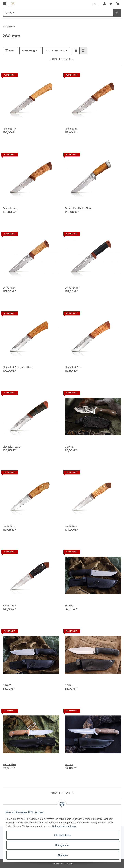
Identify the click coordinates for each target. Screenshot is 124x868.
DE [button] (95, 4)
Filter (10, 50)
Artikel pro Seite (55, 50)
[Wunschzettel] (111, 4)
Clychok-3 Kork (73, 367)
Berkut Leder (72, 288)
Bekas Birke (9, 129)
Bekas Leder (10, 208)
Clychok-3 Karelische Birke (18, 367)
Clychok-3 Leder (12, 447)
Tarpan (69, 764)
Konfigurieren (63, 845)
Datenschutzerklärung (64, 826)
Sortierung (28, 50)
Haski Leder (9, 605)
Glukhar (69, 447)
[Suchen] (58, 13)
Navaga (7, 685)
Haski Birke (9, 526)
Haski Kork (71, 526)
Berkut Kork (9, 288)
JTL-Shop (68, 864)
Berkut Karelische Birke (78, 208)
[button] (105, 4)
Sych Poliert (9, 764)
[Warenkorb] (118, 4)
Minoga (69, 605)
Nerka (68, 685)
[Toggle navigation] (4, 2)
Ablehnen (63, 855)
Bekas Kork (71, 129)
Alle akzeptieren (63, 835)
